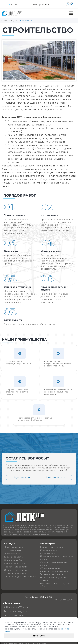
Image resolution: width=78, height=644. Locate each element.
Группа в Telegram (17, 611)
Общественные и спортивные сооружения (54, 570)
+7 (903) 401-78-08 (40, 597)
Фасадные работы (14, 560)
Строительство (12, 550)
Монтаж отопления (15, 573)
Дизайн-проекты (13, 557)
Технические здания (52, 574)
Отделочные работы (15, 570)
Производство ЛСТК (15, 554)
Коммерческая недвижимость (49, 552)
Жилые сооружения (51, 547)
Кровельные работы (15, 567)
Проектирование (14, 547)
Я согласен (39, 636)
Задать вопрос (22, 477)
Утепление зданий (15, 563)
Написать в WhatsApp (18, 607)
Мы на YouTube (15, 615)
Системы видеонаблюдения (20, 576)
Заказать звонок (56, 477)
